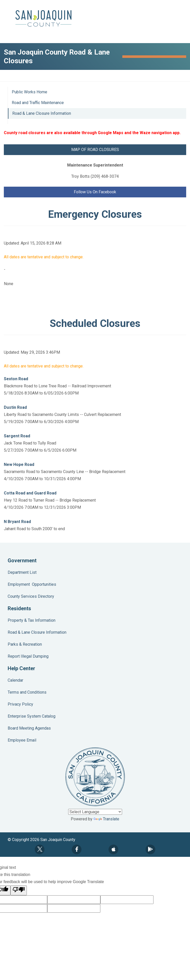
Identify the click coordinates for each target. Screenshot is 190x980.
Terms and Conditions (27, 692)
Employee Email (22, 740)
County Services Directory (31, 596)
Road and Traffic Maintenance (38, 103)
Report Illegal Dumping (28, 656)
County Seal (95, 777)
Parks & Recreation (25, 644)
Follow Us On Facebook (95, 192)
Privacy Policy (20, 704)
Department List (22, 572)
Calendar (15, 680)
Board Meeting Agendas (29, 728)
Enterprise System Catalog (32, 716)
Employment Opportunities (32, 584)
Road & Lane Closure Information (42, 113)
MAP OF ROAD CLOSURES (95, 150)
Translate (106, 819)
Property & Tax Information (32, 620)
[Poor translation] (19, 890)
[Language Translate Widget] (95, 812)
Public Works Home (29, 92)
